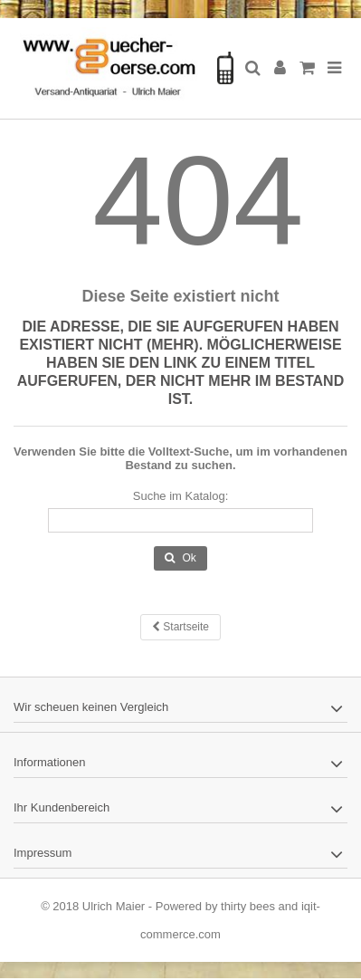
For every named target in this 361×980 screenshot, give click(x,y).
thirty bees (248, 906)
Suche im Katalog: (181, 496)
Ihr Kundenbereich (62, 807)
